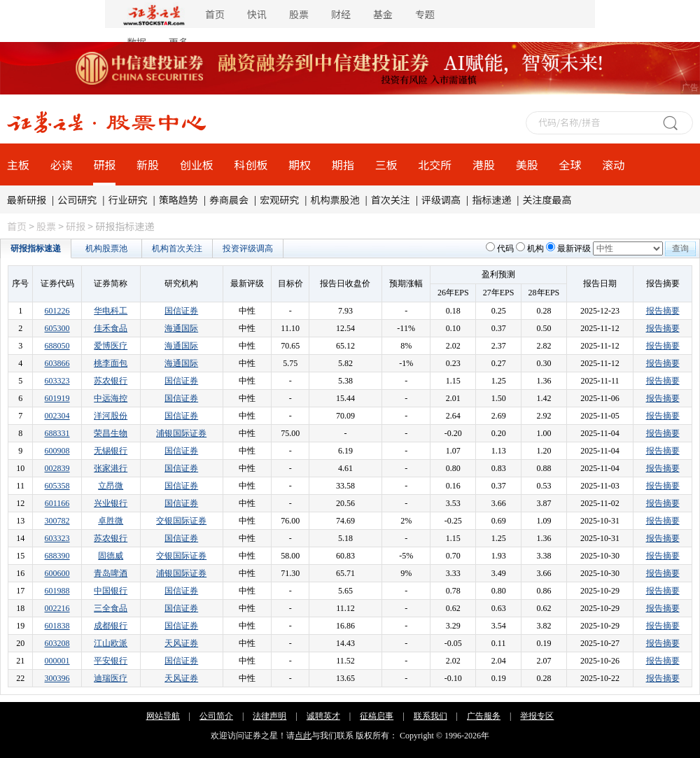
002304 (57, 416)
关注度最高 (547, 199)
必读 (62, 164)
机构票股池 (335, 199)
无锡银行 (111, 451)
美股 (527, 164)
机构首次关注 (177, 248)
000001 (57, 661)
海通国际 (181, 328)
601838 (57, 626)
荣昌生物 (111, 433)
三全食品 (111, 608)
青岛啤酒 (111, 573)
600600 (57, 573)
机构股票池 (106, 248)
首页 (215, 14)
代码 (505, 248)
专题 (425, 14)
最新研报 (27, 199)
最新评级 (574, 248)
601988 (57, 591)
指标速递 (491, 199)
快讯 (257, 14)
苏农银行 (111, 381)
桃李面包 (111, 363)
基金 (383, 14)
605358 (57, 486)
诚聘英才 (323, 716)
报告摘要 (663, 311)
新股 (148, 164)
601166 (57, 503)
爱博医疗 (111, 346)
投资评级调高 (248, 248)
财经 (341, 14)
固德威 (111, 556)
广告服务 (484, 716)
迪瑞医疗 (111, 678)
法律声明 (269, 716)
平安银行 (111, 661)
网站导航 (163, 716)
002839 (57, 468)
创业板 (197, 164)
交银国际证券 (181, 521)
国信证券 (181, 311)
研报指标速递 (36, 248)
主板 (18, 164)
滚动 (613, 164)
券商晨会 (229, 199)
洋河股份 (111, 416)
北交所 (435, 164)
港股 (484, 164)
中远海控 (111, 398)
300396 (57, 678)
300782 (57, 521)
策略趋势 (178, 199)
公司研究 (77, 199)
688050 (57, 346)
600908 (57, 451)
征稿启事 (377, 716)
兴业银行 (111, 503)
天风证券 (181, 643)
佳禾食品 (111, 328)
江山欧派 (111, 643)
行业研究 (128, 199)
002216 (57, 608)
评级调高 (441, 199)
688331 (57, 433)
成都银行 (111, 626)
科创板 (251, 164)
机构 (535, 248)
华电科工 (111, 311)
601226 (57, 311)
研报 (104, 164)
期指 (343, 164)
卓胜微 (111, 521)
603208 (57, 643)
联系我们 (430, 716)
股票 (299, 14)
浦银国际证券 (181, 433)
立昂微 (111, 486)
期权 (300, 164)
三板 (386, 164)
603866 (57, 363)
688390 (57, 556)
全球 (570, 164)
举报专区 (537, 716)
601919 (57, 398)
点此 (303, 736)
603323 (57, 381)
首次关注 (391, 199)
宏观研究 (279, 199)
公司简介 (216, 716)
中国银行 (111, 591)
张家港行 (111, 468)
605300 (57, 328)
